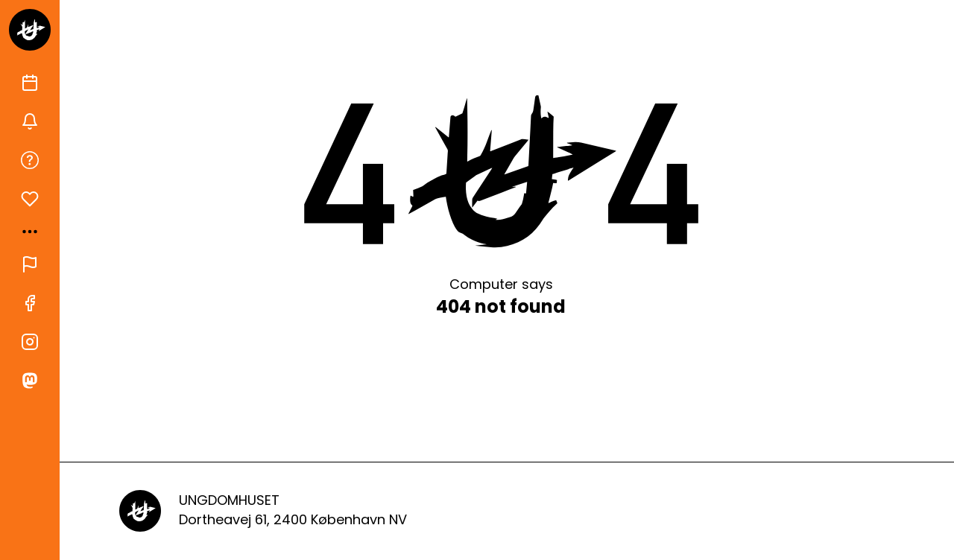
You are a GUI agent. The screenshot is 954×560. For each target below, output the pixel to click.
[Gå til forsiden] (30, 30)
